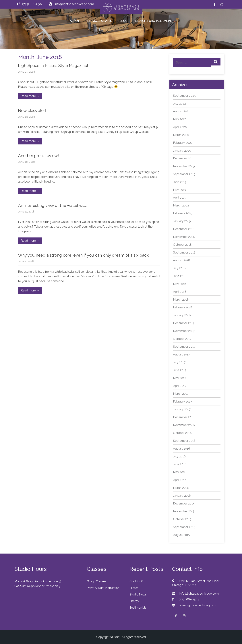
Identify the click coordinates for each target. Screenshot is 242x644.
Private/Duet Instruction (103, 588)
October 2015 (182, 519)
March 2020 (181, 135)
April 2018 (180, 292)
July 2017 (179, 362)
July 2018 (179, 268)
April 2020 (180, 127)
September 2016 (184, 441)
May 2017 (180, 378)
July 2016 (179, 456)
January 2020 (182, 151)
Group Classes (97, 581)
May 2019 (180, 190)
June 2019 (180, 182)
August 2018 (182, 260)
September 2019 (184, 174)
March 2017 (181, 394)
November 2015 (184, 511)
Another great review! (38, 156)
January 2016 (182, 496)
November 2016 (184, 425)
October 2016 (182, 433)
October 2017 (182, 339)
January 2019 (182, 221)
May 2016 (180, 472)
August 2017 (181, 354)
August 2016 (182, 449)
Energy (134, 601)
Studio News (138, 594)
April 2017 (180, 386)
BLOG (124, 21)
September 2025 (184, 96)
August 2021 (181, 111)
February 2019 (183, 213)
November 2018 (184, 237)
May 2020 (180, 119)
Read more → (30, 96)
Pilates (134, 588)
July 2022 (179, 104)
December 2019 (184, 158)
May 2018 (180, 284)
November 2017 (184, 331)
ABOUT (75, 21)
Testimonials (138, 608)
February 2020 (183, 143)
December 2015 (184, 503)
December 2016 (184, 417)
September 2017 (184, 347)
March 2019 (181, 205)
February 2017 (183, 402)
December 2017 (184, 323)
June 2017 (180, 370)
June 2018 (180, 276)
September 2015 (184, 527)
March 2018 (181, 300)
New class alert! (33, 111)
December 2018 (184, 229)
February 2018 (183, 307)
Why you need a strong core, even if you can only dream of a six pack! (84, 255)
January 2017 (182, 409)
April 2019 (180, 198)
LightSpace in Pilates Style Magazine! (53, 65)
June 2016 (180, 464)
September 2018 (184, 253)
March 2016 (181, 488)
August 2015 (181, 535)
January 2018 (182, 315)
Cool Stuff (136, 581)
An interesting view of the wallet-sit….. (53, 205)
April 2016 (180, 480)
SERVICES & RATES (100, 21)
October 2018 (182, 245)
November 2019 (184, 166)
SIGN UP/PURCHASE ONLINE (154, 21)
